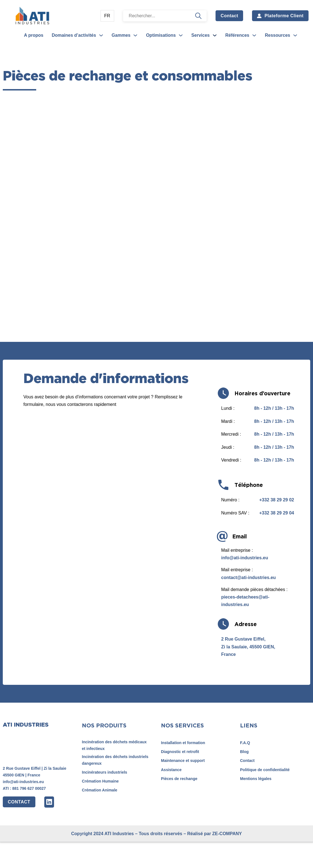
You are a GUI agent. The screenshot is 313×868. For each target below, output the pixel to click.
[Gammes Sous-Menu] (135, 35)
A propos (34, 35)
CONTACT (19, 802)
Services (200, 35)
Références (237, 35)
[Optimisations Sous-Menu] (181, 35)
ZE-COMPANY (227, 834)
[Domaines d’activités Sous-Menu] (101, 35)
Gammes (121, 35)
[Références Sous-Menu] (254, 35)
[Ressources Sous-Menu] (295, 35)
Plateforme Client (280, 16)
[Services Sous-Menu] (215, 35)
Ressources (277, 35)
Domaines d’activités (74, 35)
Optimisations (161, 35)
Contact (229, 16)
